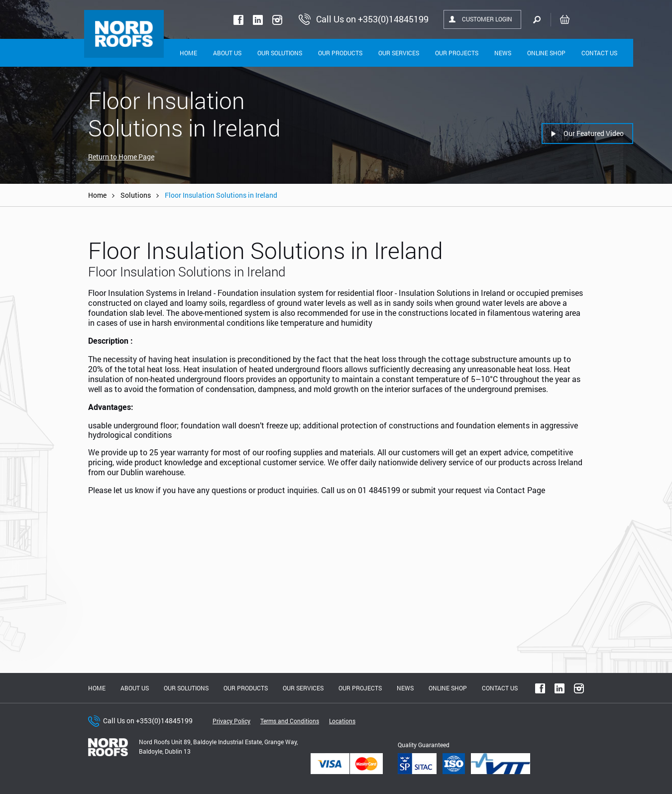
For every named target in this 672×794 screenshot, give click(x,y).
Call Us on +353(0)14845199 (148, 721)
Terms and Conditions (290, 721)
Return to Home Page (121, 157)
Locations (342, 721)
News (503, 53)
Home (188, 53)
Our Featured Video (594, 133)
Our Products (340, 53)
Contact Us (599, 53)
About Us (227, 53)
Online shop (546, 53)
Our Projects (457, 53)
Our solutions (280, 53)
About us (135, 688)
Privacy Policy (231, 721)
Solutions (136, 195)
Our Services (399, 53)
